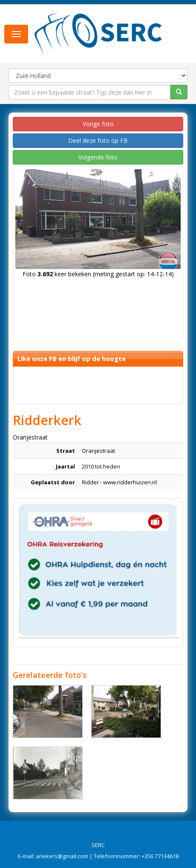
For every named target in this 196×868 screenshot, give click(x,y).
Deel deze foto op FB (98, 140)
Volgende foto (98, 157)
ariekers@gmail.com (62, 856)
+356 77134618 (160, 856)
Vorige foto (98, 124)
